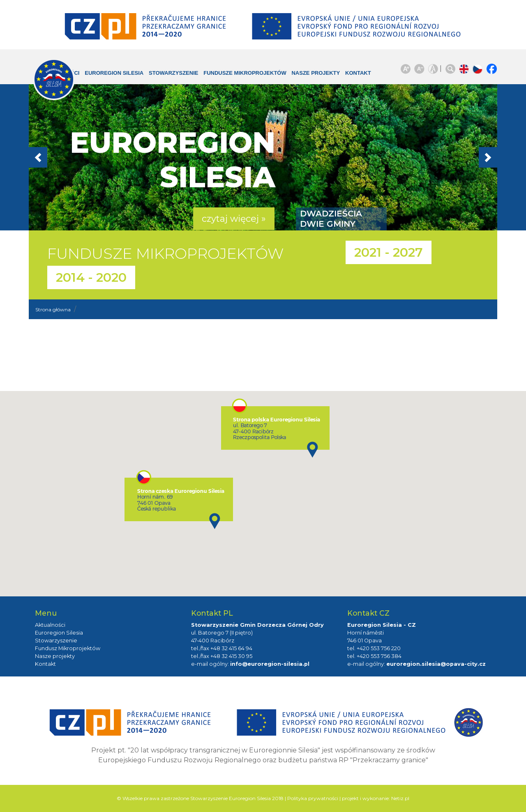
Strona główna (53, 309)
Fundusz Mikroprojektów (68, 648)
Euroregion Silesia (109, 77)
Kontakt (352, 73)
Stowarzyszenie (175, 73)
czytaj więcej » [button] (234, 219)
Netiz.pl (400, 798)
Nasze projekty (303, 77)
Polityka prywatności (313, 798)
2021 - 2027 (389, 252)
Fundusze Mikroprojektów (232, 77)
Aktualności (50, 625)
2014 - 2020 (91, 277)
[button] (64, 157)
